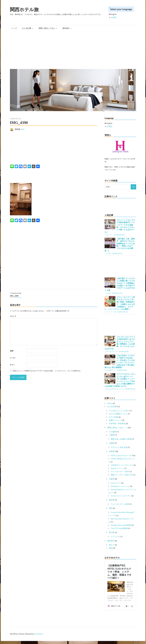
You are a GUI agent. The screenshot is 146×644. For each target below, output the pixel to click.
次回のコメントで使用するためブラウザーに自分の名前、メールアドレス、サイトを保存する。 (47, 371)
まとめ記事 (27, 28)
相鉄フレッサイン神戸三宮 (122, 475)
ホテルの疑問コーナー (118, 414)
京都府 (112, 443)
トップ (14, 28)
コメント (13, 316)
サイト (12, 365)
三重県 (112, 435)
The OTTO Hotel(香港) (119, 528)
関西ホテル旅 (24, 9)
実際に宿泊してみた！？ (117, 428)
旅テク (112, 545)
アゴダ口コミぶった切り (119, 411)
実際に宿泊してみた (47, 28)
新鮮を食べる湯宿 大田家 (121, 439)
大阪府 (112, 479)
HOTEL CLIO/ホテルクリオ (121, 456)
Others (110, 403)
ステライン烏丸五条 (119, 447)
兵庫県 (112, 451)
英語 (111, 548)
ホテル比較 (114, 417)
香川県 (112, 532)
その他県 (113, 432)
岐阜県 (112, 500)
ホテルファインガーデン (121, 496)
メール (13, 358)
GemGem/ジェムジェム (120, 486)
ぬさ (23, 129)
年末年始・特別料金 (117, 424)
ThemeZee (39, 634)
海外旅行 (66, 28)
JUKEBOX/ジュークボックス (122, 465)
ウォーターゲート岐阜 (120, 504)
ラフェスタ (115, 537)
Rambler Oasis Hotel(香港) (121, 525)
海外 (111, 508)
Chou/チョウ (116, 483)
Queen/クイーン (117, 468)
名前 (12, 351)
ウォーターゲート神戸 (120, 472)
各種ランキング (115, 420)
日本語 (114, 17)
